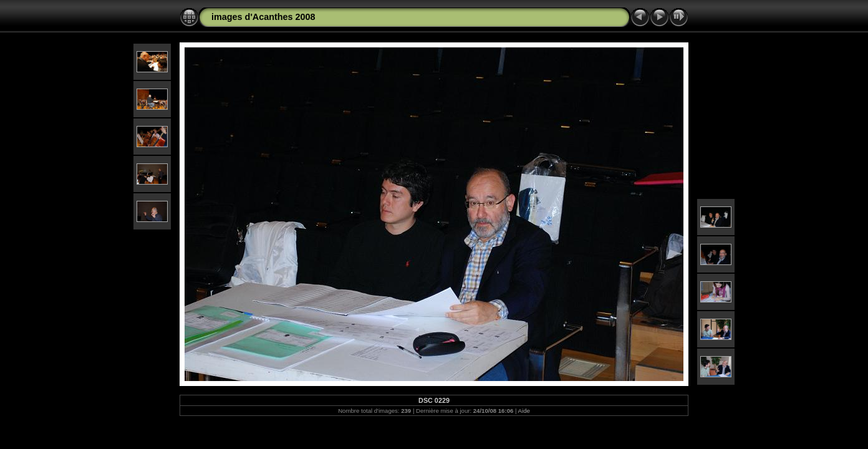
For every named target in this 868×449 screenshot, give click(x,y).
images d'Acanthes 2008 (263, 17)
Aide (524, 411)
